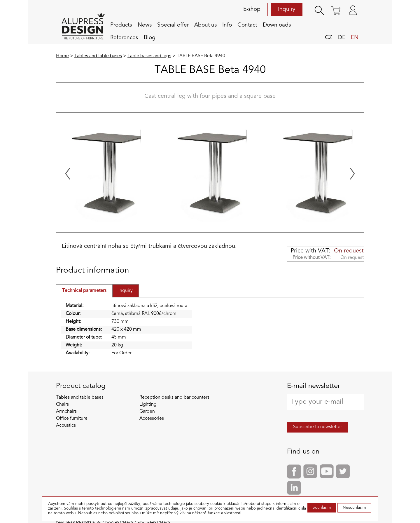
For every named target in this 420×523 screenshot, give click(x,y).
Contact (247, 25)
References (124, 38)
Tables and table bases (98, 56)
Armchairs (66, 412)
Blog (150, 38)
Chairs (62, 405)
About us (205, 25)
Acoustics (66, 426)
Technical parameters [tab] (84, 291)
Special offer (173, 25)
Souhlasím (322, 508)
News (145, 25)
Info (227, 25)
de (342, 38)
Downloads (277, 25)
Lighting (148, 405)
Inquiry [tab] (126, 291)
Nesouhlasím (354, 508)
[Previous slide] (68, 174)
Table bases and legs (149, 56)
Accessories (152, 419)
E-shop (252, 9)
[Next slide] (352, 174)
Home (62, 56)
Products (121, 25)
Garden (147, 412)
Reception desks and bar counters (174, 398)
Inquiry (287, 9)
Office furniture (72, 419)
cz (329, 38)
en (355, 38)
